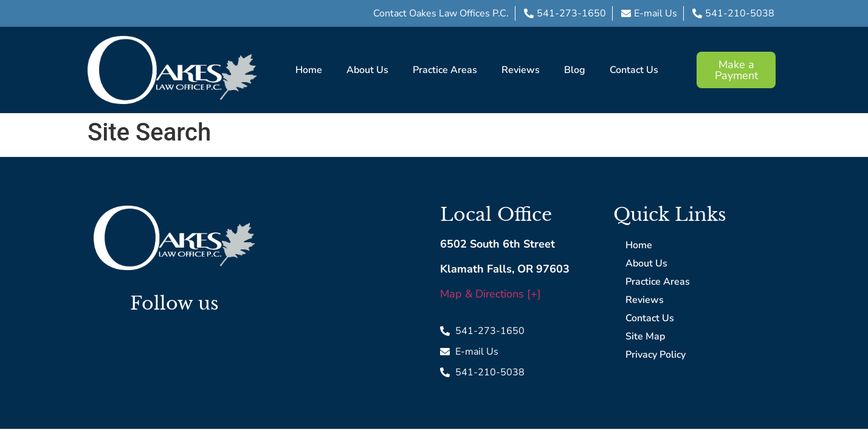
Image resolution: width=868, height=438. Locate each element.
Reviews (521, 70)
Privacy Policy (656, 355)
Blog (575, 70)
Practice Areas (445, 70)
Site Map (645, 336)
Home (309, 70)
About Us (367, 70)
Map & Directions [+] (491, 294)
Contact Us (634, 70)
